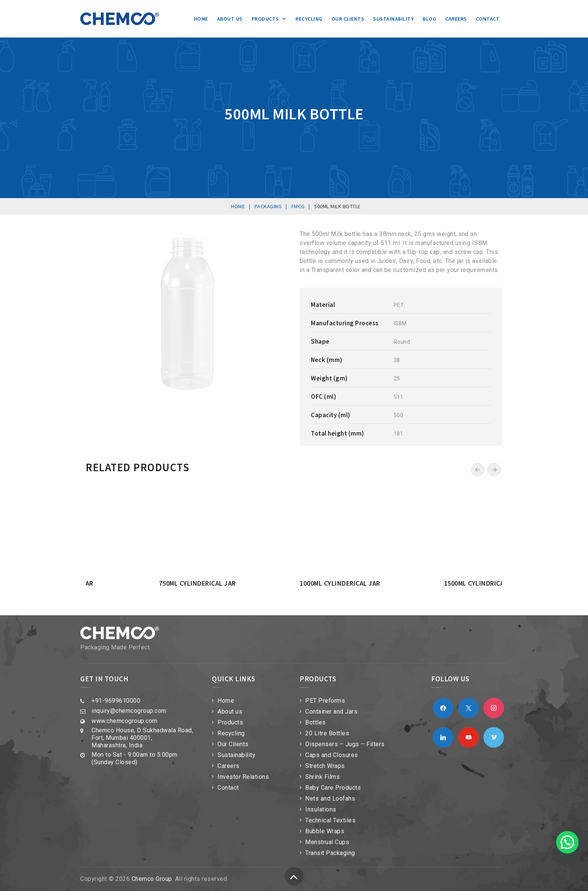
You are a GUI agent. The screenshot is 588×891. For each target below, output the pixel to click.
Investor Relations (243, 777)
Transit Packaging (330, 853)
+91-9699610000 (116, 701)
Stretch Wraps (325, 766)
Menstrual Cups (327, 842)
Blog (429, 19)
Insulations (321, 809)
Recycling (309, 19)
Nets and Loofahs (330, 799)
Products (269, 19)
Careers (456, 19)
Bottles (316, 722)
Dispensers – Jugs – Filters (345, 744)
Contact (488, 19)
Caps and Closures (332, 755)
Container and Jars (331, 711)
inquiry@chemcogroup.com (129, 711)
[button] (567, 842)
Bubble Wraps (325, 831)
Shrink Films (322, 777)
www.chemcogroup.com (124, 721)
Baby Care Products (333, 788)
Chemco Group (152, 879)
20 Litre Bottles (327, 733)
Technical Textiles (330, 820)
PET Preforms (325, 701)
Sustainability (393, 19)
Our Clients (348, 19)
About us (230, 19)
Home (201, 19)
